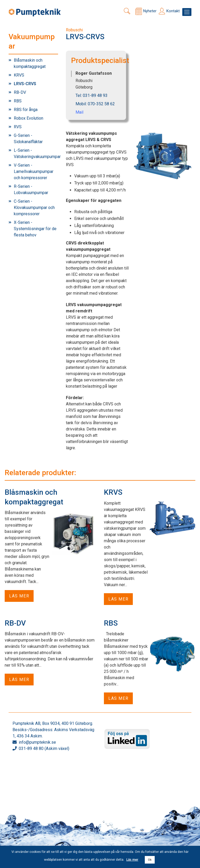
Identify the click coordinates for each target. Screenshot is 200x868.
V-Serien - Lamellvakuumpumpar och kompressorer (34, 171)
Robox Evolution (29, 118)
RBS (18, 101)
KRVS (19, 75)
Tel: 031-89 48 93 (92, 95)
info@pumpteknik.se (37, 742)
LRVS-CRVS (25, 84)
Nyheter (150, 11)
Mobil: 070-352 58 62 (95, 104)
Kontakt (173, 11)
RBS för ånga (26, 110)
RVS (18, 127)
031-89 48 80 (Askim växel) (44, 748)
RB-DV (20, 92)
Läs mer (19, 596)
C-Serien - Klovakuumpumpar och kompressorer (34, 208)
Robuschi (74, 30)
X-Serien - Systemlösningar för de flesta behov (35, 229)
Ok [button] (150, 860)
